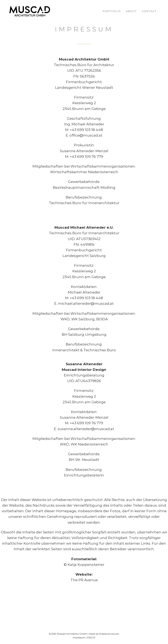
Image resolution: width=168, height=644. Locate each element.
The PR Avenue (84, 580)
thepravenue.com (109, 634)
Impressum (79, 638)
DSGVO (91, 638)
